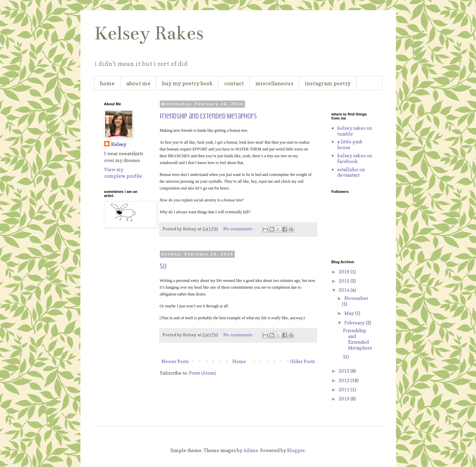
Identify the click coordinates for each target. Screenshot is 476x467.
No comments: (239, 229)
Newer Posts (175, 361)
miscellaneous (274, 83)
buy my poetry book (187, 83)
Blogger (296, 450)
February (355, 322)
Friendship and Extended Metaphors (208, 116)
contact (234, 83)
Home (239, 361)
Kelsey (119, 144)
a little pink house (350, 144)
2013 (345, 371)
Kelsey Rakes (149, 33)
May (350, 313)
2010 (345, 399)
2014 (345, 290)
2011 (345, 389)
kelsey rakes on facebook (355, 158)
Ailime (251, 450)
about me (138, 83)
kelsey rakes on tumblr (355, 131)
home (107, 83)
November (356, 298)
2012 (345, 380)
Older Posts (302, 361)
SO (163, 266)
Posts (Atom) (203, 373)
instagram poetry (328, 83)
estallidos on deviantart (351, 172)
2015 (345, 281)
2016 (345, 272)
